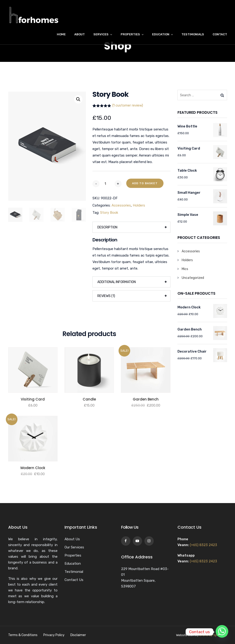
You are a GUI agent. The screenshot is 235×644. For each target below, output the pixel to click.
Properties (130, 34)
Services (101, 34)
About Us (72, 539)
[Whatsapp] (222, 632)
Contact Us (74, 580)
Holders (139, 205)
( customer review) (128, 105)
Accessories (121, 205)
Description (107, 227)
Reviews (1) (106, 296)
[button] (78, 99)
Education (161, 34)
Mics (185, 269)
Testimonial (74, 572)
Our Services (74, 547)
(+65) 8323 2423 (203, 545)
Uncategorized (193, 278)
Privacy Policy (54, 635)
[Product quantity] (107, 184)
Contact (220, 34)
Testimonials (193, 34)
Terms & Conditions (23, 635)
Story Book (109, 213)
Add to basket (145, 183)
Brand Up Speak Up (213, 635)
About (80, 34)
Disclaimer (78, 635)
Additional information (117, 282)
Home (61, 34)
